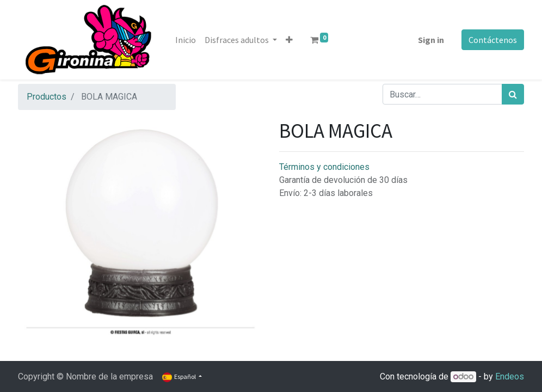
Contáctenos (493, 40)
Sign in (431, 40)
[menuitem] (186, 40)
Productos (47, 97)
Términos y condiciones (324, 167)
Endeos (510, 376)
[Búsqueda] (513, 94)
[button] (289, 40)
